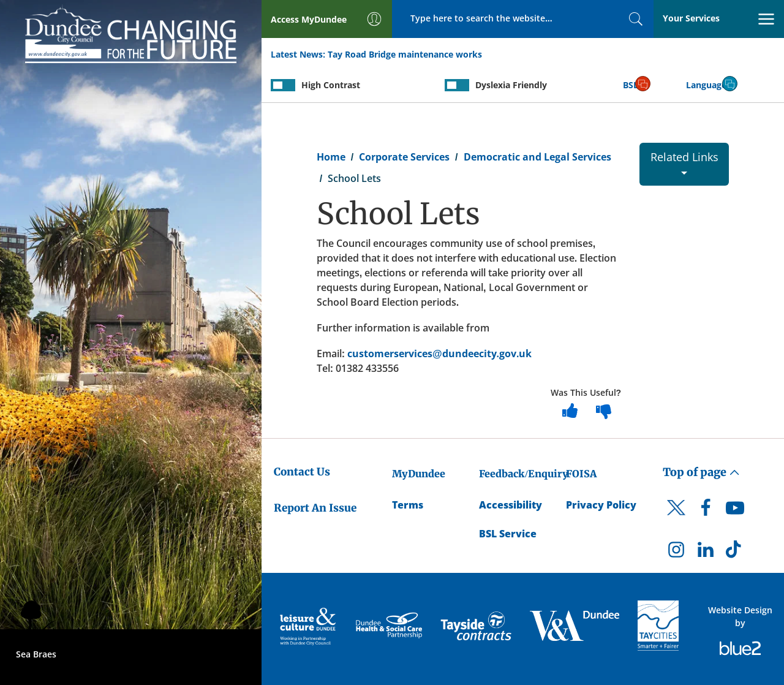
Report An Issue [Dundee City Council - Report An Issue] (315, 508)
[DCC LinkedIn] (706, 553)
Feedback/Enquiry (523, 474)
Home (331, 157)
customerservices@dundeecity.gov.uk (440, 354)
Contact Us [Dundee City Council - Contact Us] (302, 472)
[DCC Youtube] (735, 511)
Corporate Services (404, 157)
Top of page (701, 472)
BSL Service (508, 534)
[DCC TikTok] (735, 553)
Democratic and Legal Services (537, 157)
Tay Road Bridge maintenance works (405, 54)
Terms (408, 505)
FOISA (581, 474)
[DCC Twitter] (676, 518)
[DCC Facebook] (706, 511)
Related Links (684, 162)
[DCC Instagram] (676, 553)
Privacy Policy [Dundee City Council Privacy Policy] (601, 505)
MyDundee (419, 474)
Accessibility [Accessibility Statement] (511, 505)
